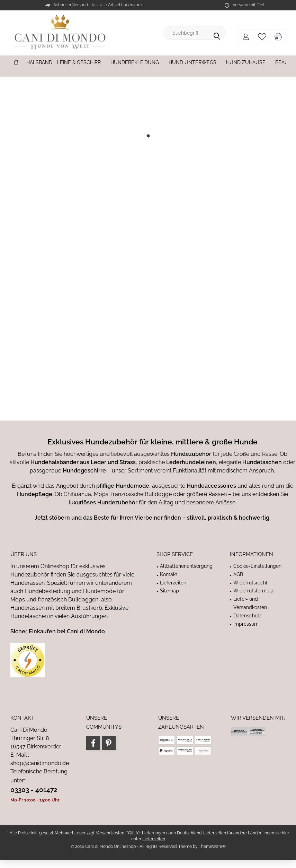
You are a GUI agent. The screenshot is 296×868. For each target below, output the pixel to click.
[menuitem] (278, 36)
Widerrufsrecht (250, 583)
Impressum (246, 624)
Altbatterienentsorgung (186, 566)
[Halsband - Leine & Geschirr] (64, 63)
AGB (238, 574)
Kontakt (169, 574)
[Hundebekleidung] (135, 63)
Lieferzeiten (173, 583)
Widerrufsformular (254, 591)
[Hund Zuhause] (246, 63)
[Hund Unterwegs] (192, 63)
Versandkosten (110, 833)
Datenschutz (248, 616)
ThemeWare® (212, 847)
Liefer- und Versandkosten (250, 603)
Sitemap (169, 591)
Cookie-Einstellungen (257, 566)
